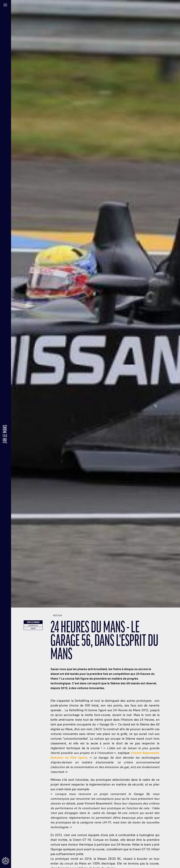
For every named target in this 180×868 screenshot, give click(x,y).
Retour (56, 616)
